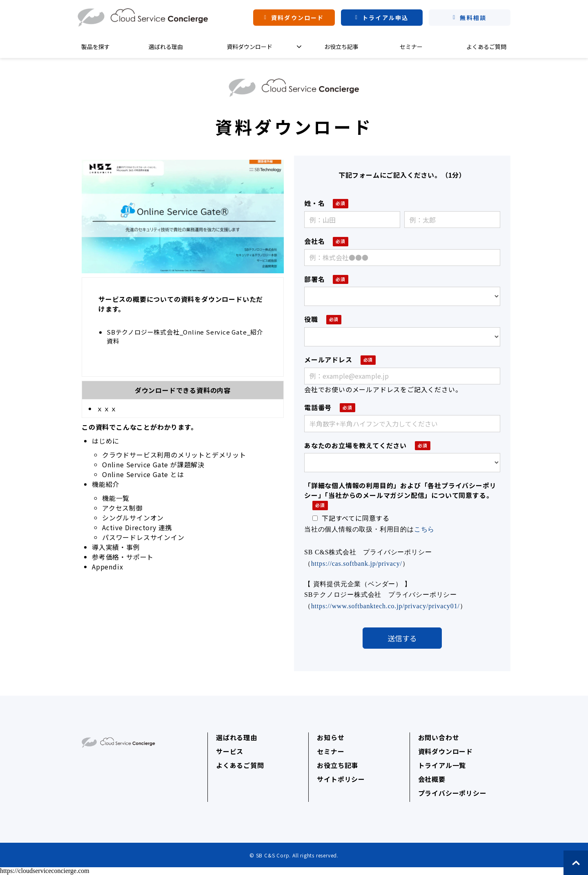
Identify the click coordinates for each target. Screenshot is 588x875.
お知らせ (331, 737)
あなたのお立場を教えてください (355, 445)
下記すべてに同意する (351, 518)
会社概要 (432, 779)
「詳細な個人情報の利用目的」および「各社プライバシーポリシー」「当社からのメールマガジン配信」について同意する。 (400, 490)
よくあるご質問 (486, 47)
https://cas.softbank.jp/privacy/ (357, 564)
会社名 (314, 241)
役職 (311, 319)
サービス (230, 751)
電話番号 (318, 407)
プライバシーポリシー (452, 793)
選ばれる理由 (166, 47)
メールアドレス (328, 359)
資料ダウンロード (297, 18)
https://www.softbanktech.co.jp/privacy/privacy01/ (385, 606)
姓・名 (314, 203)
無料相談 (473, 18)
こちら (424, 529)
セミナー (411, 47)
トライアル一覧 (442, 765)
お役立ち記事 (341, 47)
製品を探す (96, 47)
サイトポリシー (341, 779)
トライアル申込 (385, 18)
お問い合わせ (439, 737)
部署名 (314, 279)
